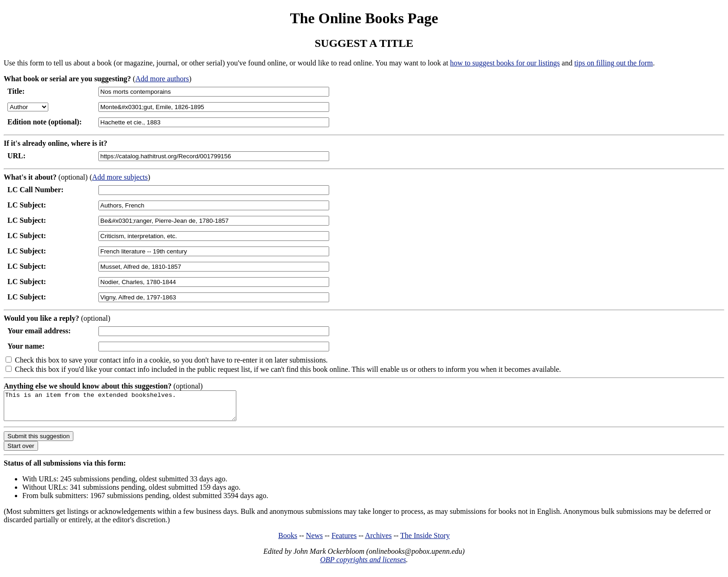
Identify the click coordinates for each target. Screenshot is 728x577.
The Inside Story (425, 541)
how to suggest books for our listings (505, 63)
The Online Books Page (364, 18)
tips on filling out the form (614, 63)
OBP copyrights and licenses (363, 565)
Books (288, 541)
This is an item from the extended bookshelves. (134, 408)
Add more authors (162, 79)
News (314, 541)
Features (344, 541)
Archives (378, 541)
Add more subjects (120, 177)
